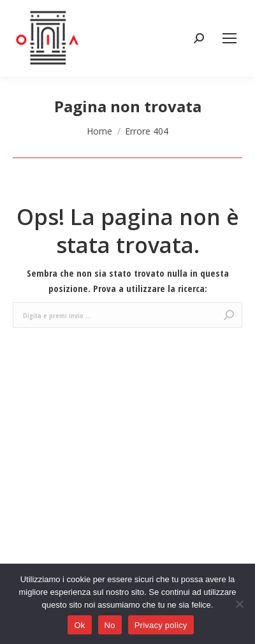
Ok (79, 625)
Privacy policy (161, 625)
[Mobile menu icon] (229, 38)
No (110, 625)
